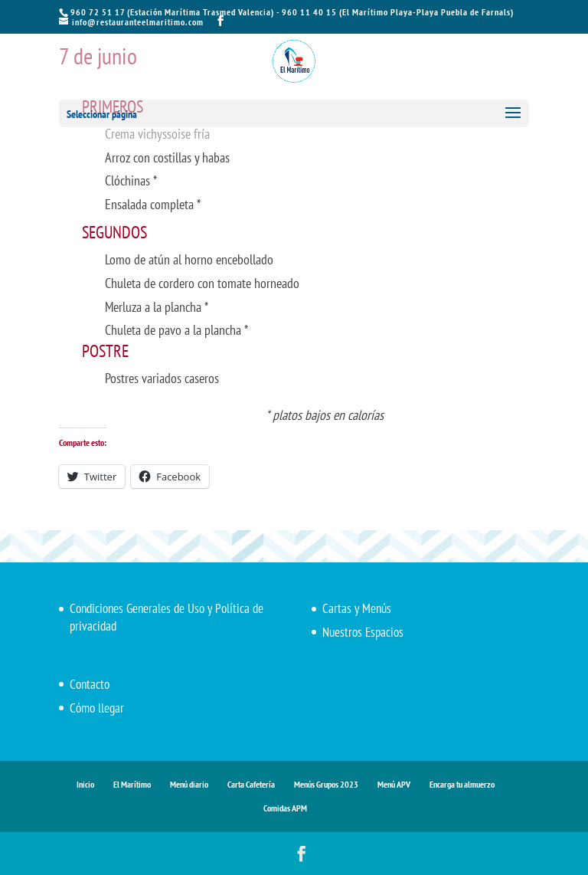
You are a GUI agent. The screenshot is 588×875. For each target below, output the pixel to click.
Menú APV (394, 784)
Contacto (90, 684)
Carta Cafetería (251, 784)
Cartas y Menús (357, 608)
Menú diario (189, 784)
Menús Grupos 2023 (326, 784)
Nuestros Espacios (363, 632)
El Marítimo (132, 784)
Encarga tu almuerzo (462, 784)
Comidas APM (285, 808)
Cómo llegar (97, 708)
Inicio (85, 784)
